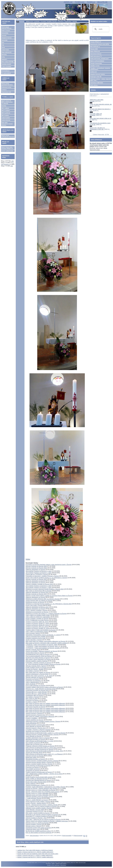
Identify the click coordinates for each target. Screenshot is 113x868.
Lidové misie (5, 50)
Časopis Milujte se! (96, 42)
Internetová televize (96, 54)
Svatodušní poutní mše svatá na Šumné (38, 828)
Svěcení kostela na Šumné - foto (36, 818)
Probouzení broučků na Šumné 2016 (37, 690)
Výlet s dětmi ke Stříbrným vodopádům (38, 617)
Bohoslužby (5, 33)
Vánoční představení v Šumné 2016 (37, 674)
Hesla (3, 47)
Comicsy (4, 90)
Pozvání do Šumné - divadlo (34, 669)
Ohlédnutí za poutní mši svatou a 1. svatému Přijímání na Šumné (46, 614)
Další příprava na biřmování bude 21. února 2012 (41, 748)
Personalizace (6, 71)
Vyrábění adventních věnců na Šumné (38, 738)
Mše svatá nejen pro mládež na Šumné (38, 672)
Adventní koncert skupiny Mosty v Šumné (39, 762)
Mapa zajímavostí (6, 52)
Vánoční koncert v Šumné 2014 (35, 715)
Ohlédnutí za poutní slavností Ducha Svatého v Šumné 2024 (45, 589)
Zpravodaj (4, 40)
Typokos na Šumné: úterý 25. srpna (37, 627)
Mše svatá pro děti (31, 699)
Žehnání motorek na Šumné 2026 (36, 566)
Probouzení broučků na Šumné (35, 707)
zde (13, 161)
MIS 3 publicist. (6, 113)
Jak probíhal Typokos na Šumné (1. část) (38, 573)
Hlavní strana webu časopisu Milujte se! (7, 148)
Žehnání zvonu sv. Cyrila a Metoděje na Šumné (40, 790)
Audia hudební (6, 118)
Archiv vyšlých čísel (7, 151)
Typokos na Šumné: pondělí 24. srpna (38, 628)
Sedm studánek (30, 684)
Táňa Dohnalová (34, 836)
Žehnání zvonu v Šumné (33, 826)
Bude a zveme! (6, 31)
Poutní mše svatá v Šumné (34, 605)
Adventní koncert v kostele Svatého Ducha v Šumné (42, 734)
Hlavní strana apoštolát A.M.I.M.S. (7, 84)
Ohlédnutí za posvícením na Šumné (37, 612)
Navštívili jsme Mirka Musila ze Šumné (38, 658)
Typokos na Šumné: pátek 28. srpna (37, 622)
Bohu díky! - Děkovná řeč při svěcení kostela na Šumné (43, 819)
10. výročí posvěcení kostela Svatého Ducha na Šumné (43, 664)
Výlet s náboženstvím (32, 682)
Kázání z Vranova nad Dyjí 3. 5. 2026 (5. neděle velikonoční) (35, 855)
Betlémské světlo (31, 757)
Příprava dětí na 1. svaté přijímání (36, 692)
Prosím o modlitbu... (32, 718)
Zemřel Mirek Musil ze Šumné (35, 653)
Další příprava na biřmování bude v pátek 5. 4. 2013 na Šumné (45, 733)
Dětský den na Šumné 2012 (34, 744)
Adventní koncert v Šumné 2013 (36, 728)
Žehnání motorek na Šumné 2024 (36, 594)
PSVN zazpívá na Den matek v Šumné (38, 801)
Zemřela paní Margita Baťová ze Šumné (38, 780)
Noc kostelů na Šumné (33, 743)
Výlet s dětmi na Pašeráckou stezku (37, 632)
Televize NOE (94, 49)
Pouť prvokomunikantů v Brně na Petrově (39, 656)
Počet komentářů (67, 836)
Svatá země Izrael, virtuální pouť (99, 59)
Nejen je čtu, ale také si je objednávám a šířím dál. (97, 129)
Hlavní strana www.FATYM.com (6, 28)
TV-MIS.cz (91, 2)
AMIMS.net (68, 2)
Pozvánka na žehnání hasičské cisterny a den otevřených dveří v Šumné (48, 565)
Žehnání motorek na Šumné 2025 (36, 579)
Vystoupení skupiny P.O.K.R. (35, 811)
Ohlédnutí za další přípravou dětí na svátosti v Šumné (42, 599)
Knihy (3, 57)
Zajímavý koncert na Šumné (35, 756)
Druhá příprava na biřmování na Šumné (38, 766)
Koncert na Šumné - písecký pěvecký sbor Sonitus (41, 788)
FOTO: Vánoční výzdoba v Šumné (36, 610)
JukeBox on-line (95, 66)
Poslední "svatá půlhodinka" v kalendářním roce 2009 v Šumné (45, 787)
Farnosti (4, 35)
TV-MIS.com (80, 2)
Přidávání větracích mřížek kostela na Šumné (40, 746)
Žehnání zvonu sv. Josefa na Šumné (37, 823)
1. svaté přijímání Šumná (33, 798)
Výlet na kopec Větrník (33, 633)
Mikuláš (28, 775)
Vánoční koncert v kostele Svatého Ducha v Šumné (42, 761)
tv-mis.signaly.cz (7, 163)
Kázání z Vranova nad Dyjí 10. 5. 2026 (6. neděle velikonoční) (35, 852)
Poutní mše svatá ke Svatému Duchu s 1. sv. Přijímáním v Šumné (46, 578)
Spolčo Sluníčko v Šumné (34, 640)
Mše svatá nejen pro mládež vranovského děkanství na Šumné (45, 641)
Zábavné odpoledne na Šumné (35, 569)
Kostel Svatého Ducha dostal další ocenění (39, 777)
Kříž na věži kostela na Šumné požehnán (38, 833)
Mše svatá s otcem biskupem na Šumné (38, 659)
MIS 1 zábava (5, 108)
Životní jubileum (31, 784)
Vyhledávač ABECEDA (97, 83)
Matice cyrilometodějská (97, 61)
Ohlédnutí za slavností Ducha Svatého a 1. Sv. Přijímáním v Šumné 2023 (49, 604)
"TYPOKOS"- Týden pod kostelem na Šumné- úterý (42, 646)
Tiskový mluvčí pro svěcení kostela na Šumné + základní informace (47, 821)
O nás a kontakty (6, 67)
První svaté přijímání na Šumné (35, 685)
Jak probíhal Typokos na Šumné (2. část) (38, 571)
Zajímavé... (5, 59)
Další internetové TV (96, 56)
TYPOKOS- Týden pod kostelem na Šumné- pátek (41, 645)
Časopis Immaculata (96, 63)
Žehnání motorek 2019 (33, 650)
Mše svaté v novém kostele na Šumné (38, 813)
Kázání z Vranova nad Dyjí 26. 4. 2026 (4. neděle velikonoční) (35, 857)
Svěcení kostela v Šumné (34, 824)
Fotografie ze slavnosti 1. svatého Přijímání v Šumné (42, 576)
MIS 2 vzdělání (6, 111)
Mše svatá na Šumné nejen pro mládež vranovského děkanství (45, 703)
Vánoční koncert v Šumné (34, 713)
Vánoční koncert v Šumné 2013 (35, 725)
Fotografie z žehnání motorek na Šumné (38, 663)
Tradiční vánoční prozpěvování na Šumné (39, 772)
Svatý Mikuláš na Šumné (33, 726)
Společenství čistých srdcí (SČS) (100, 44)
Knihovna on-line (6, 87)
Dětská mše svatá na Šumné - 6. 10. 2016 (39, 676)
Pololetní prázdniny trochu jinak (35, 638)
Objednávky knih (6, 92)
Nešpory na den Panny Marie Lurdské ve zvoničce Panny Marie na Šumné (49, 596)
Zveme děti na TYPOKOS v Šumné (37, 574)
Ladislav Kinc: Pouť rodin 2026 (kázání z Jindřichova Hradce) (35, 850)
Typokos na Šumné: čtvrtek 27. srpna (37, 623)
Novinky (4, 106)
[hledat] (100, 29)
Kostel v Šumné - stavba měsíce (36, 803)
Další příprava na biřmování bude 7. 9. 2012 (39, 741)
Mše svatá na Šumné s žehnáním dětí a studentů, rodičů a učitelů (46, 643)
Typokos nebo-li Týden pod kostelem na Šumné (41, 630)
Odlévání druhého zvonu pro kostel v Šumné (40, 797)
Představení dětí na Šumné (34, 695)
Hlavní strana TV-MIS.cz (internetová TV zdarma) (7, 102)
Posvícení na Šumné (32, 679)
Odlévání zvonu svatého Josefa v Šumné (38, 808)
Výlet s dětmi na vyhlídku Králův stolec (38, 615)
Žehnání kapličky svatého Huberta (36, 661)
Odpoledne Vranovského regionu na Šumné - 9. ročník (43, 635)
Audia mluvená (6, 120)
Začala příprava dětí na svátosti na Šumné (39, 601)
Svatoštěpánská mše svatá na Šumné (38, 654)
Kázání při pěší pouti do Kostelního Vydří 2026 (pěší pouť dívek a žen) (38, 854)
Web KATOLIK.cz (95, 47)
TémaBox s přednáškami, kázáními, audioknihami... (100, 69)
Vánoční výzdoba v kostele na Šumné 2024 (39, 584)
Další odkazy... (94, 85)
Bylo (3, 43)
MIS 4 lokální (5, 115)
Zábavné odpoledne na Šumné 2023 (37, 607)
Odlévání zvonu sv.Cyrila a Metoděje (37, 795)
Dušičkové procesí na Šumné (35, 602)
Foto (3, 45)
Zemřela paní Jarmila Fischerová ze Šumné (39, 749)
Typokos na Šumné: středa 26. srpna (37, 625)
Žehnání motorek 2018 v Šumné (36, 666)
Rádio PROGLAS (95, 51)
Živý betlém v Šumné (32, 671)
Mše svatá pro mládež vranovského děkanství (40, 717)
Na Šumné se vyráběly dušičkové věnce (38, 831)
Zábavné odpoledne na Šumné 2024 (37, 592)
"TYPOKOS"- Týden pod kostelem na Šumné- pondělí (43, 648)
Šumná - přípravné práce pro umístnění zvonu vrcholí (42, 792)
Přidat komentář (78, 836)
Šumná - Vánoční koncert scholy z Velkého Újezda (41, 805)
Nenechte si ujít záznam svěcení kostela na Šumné (42, 815)
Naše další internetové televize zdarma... (7, 124)
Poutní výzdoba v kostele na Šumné (37, 618)
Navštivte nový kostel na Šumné (36, 731)
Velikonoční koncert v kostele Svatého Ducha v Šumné (43, 721)
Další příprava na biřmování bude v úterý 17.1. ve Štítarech (44, 754)
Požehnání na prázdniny (33, 681)
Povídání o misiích (31, 702)
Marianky (4, 55)
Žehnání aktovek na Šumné (34, 677)
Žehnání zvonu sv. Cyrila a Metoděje (37, 793)
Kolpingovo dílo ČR (96, 77)
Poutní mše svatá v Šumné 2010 (36, 782)
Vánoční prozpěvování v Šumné (36, 785)
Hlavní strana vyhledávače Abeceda (8, 136)
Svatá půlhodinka (31, 723)
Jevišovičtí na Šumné (32, 770)
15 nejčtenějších (6, 73)
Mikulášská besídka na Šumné (35, 739)
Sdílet (28, 559)
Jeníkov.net (93, 72)
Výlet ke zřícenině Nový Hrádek (35, 636)
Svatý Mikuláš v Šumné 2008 (35, 810)
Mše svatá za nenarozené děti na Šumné (38, 591)
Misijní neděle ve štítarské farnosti (36, 779)
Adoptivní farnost (7, 38)
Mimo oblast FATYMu (8, 62)
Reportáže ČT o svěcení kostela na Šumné (39, 816)
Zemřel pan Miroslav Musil (34, 752)
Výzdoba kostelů (6, 64)
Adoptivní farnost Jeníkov (98, 74)
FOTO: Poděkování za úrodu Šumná (37, 620)
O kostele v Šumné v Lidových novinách (38, 730)
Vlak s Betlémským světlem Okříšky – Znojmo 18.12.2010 (44, 774)
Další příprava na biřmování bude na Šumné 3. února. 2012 (44, 751)
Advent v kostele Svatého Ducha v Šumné (39, 764)
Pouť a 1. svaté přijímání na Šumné (37, 800)
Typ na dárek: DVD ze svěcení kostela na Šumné (41, 806)
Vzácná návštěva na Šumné (34, 720)
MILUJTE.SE (102, 2)
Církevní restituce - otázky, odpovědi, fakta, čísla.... (101, 80)
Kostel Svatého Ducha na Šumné (36, 668)
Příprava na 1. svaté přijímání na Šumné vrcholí (41, 689)
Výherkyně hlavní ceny (33, 829)
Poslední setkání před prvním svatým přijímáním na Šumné (44, 687)
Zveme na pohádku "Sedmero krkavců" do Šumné (41, 651)
